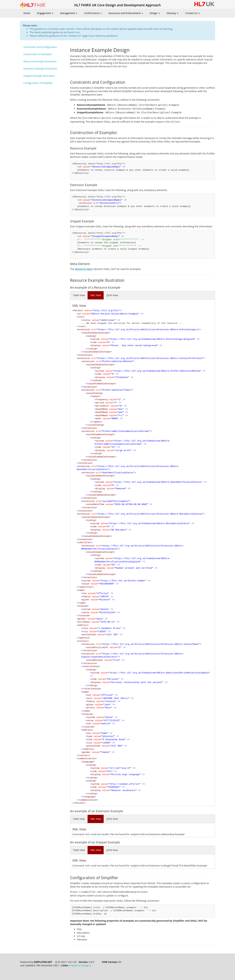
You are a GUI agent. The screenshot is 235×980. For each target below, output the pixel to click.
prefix (91, 708)
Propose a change (79, 965)
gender (82, 619)
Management (69, 13)
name (81, 590)
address (83, 625)
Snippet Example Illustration (39, 76)
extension (84, 330)
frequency (102, 400)
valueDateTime (96, 504)
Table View (79, 295)
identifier (85, 543)
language (88, 762)
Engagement (45, 13)
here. (78, 32)
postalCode (89, 635)
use (84, 593)
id (79, 314)
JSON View (112, 295)
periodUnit (102, 406)
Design (155, 13)
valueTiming (94, 393)
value (86, 584)
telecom (83, 606)
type (90, 736)
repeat (95, 396)
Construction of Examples (38, 54)
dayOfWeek (102, 409)
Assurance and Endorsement (126, 13)
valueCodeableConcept (96, 333)
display (96, 346)
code (94, 342)
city (85, 632)
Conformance (93, 13)
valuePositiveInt (98, 647)
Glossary (173, 13)
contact (83, 641)
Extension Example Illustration (40, 69)
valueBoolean (95, 660)
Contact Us (192, 13)
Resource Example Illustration (40, 61)
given (86, 600)
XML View (96, 295)
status (86, 320)
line (85, 628)
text (81, 317)
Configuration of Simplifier (38, 83)
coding (91, 336)
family (86, 597)
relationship (90, 666)
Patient (78, 311)
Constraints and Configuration (40, 47)
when (98, 419)
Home (27, 13)
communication (87, 759)
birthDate (84, 622)
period (100, 403)
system (95, 339)
